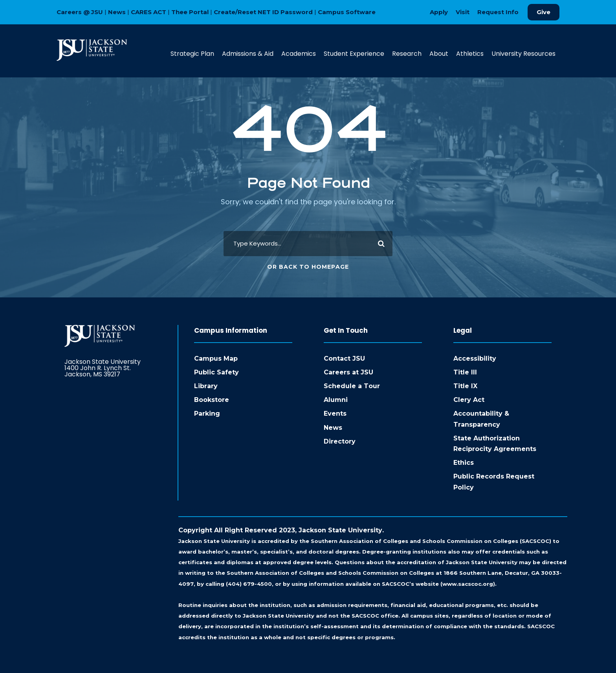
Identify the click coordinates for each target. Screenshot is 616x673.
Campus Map (216, 359)
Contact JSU (344, 359)
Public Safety (216, 372)
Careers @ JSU (80, 12)
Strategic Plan (192, 54)
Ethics (464, 463)
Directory (340, 441)
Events (335, 414)
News (117, 12)
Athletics (470, 54)
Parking (207, 414)
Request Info (498, 12)
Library (206, 386)
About (439, 54)
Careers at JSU (348, 372)
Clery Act (469, 400)
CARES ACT (148, 12)
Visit (463, 12)
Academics (299, 54)
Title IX (465, 386)
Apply (439, 12)
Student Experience (354, 54)
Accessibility (475, 359)
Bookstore (212, 400)
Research (407, 54)
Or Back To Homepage (308, 267)
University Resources (523, 54)
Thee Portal (190, 12)
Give (544, 12)
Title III (465, 372)
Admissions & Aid (248, 54)
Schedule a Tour (352, 386)
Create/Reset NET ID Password (263, 12)
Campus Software (347, 12)
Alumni (336, 400)
